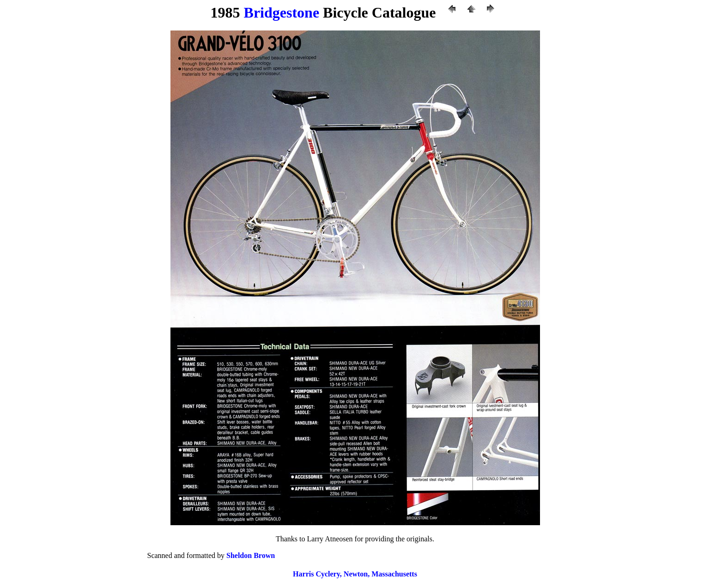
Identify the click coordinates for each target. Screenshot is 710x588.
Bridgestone (282, 12)
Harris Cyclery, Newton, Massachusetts (355, 574)
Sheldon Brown (251, 555)
